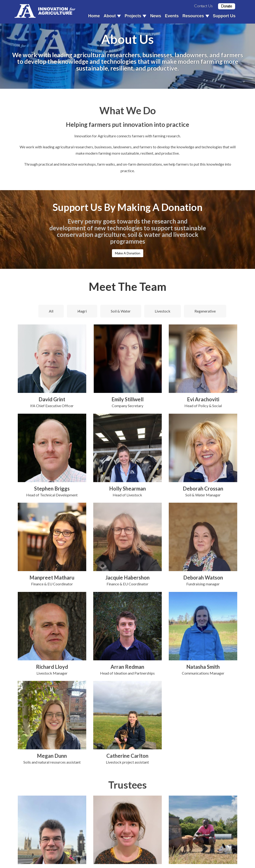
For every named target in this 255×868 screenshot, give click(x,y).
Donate (227, 6)
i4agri (82, 311)
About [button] (112, 16)
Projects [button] (135, 16)
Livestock (163, 311)
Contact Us (203, 6)
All (51, 311)
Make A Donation (128, 253)
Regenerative (205, 311)
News (156, 16)
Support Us (224, 16)
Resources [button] (196, 16)
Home (94, 16)
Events (172, 16)
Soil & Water (121, 311)
